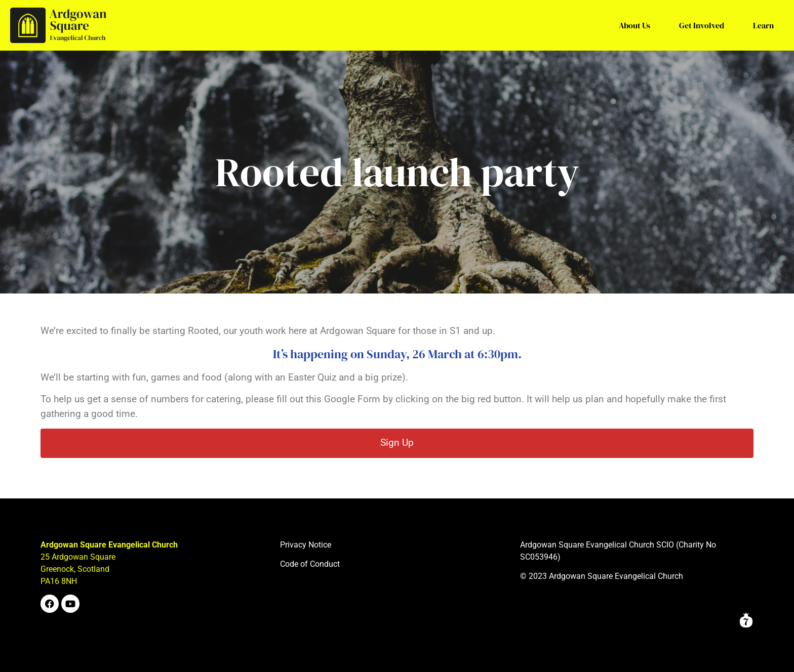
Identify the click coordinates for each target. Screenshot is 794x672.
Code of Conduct (310, 564)
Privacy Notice (306, 545)
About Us (634, 25)
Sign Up (397, 443)
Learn (763, 25)
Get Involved (702, 25)
